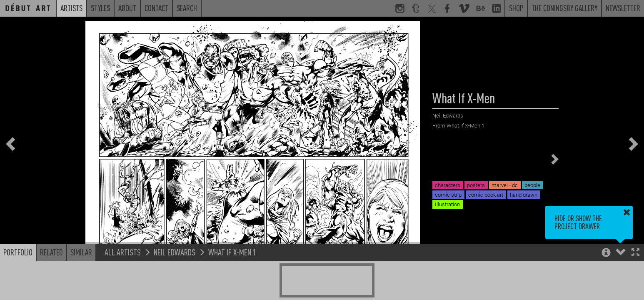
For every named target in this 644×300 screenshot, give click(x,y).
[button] (635, 253)
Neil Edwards (175, 252)
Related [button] (51, 252)
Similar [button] (81, 252)
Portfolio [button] (18, 252)
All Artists (123, 252)
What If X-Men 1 (232, 252)
